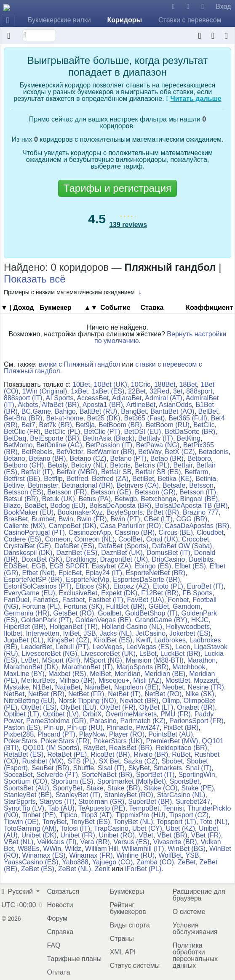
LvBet (30, 660)
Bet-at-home (64, 418)
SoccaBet (18, 775)
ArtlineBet (141, 405)
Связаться (63, 892)
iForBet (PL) (143, 869)
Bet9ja (85, 425)
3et (178, 391)
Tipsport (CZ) (189, 815)
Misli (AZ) (147, 680)
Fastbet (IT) (106, 600)
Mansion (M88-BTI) (155, 660)
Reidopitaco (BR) (182, 748)
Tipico (68, 815)
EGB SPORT (69, 566)
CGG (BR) (192, 519)
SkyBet (139, 768)
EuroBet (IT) (205, 586)
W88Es (29, 849)
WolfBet (170, 855)
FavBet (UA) (146, 600)
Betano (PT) (128, 458)
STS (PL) (81, 761)
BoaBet (35, 506)
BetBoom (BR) (120, 425)
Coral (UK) (162, 539)
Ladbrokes (170, 640)
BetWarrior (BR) (111, 452)
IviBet (72, 633)
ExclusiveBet (78, 593)
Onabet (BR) (196, 707)
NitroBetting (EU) (29, 701)
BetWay (150, 452)
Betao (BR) (167, 458)
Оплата (58, 972)
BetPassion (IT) (109, 445)
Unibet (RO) (117, 835)
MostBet (178, 680)
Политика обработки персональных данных (195, 955)
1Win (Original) (45, 391)
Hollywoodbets (188, 627)
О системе (189, 912)
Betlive (14, 485)
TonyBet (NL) (133, 822)
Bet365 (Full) (188, 418)
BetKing (189, 438)
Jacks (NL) (116, 633)
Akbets (28, 405)
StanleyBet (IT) (78, 795)
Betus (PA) (95, 499)
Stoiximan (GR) (101, 802)
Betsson (201, 485)
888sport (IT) (23, 398)
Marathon (202, 660)
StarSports (20, 802)
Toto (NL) (214, 822)
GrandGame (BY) (161, 620)
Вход (223, 7)
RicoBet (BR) (110, 754)
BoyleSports (125, 512)
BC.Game (36, 411)
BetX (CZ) (180, 452)
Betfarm (196, 472)
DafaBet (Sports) (123, 546)
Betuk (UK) (59, 499)
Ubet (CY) (147, 828)
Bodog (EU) (68, 506)
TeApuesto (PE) (101, 808)
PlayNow (92, 734)
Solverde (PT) (57, 775)
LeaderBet (37, 647)
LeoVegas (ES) (149, 647)
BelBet (208, 411)
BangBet (134, 411)
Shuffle (84, 768)
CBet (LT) (158, 519)
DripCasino (168, 559)
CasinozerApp (90, 532)
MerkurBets (38, 680)
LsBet (148, 654)
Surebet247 (193, 802)
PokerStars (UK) (118, 741)
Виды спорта (130, 925)
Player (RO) (127, 734)
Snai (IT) (199, 768)
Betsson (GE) (111, 492)
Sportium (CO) (25, 781)
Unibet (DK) (39, 835)
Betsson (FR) (67, 492)
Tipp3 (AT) (96, 815)
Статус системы (135, 965)
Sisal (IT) (111, 768)
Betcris (120, 465)
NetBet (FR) (86, 694)
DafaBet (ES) (75, 546)
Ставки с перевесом (190, 20)
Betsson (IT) (198, 492)
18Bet (188, 384)
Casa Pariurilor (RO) (131, 526)
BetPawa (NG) (158, 445)
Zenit (102, 869)
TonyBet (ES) (90, 822)
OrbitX (92, 714)
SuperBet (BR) (150, 802)
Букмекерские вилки (59, 20)
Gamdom (187, 606)
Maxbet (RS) (67, 674)
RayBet (94, 748)
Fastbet (73, 600)
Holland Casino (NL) (132, 627)
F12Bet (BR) (160, 593)
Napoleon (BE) (136, 687)
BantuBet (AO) (173, 411)
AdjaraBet (127, 398)
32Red (159, 391)
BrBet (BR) (163, 512)
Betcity (57, 465)
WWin (52, 849)
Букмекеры (127, 892)
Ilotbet (13, 633)
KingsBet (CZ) (68, 640)
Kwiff (143, 640)
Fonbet (178, 600)
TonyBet (55, 822)
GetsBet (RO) (73, 613)
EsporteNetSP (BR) (33, 580)
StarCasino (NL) (181, 795)
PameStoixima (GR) (56, 721)
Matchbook (189, 667)
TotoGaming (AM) (30, 828)
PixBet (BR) (181, 728)
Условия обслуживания (195, 928)
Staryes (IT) (57, 802)
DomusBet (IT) (168, 553)
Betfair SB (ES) (158, 472)
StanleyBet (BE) (28, 795)
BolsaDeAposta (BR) (120, 506)
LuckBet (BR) (180, 654)
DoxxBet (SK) (42, 559)
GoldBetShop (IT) (151, 613)
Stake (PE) (198, 788)
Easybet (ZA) (111, 566)
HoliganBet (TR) (73, 627)
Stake (95, 788)
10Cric (141, 384)
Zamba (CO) (155, 862)
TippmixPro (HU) (140, 815)
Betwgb (126, 499)
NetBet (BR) (46, 694)
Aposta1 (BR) (103, 405)
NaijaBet (68, 687)
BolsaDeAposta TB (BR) (191, 506)
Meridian (127, 674)
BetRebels (37, 452)
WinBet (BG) (187, 849)
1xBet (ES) (108, 391)
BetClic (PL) (62, 432)
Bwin (66, 519)
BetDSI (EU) (142, 432)
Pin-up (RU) (85, 728)
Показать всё (35, 279)
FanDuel (16, 600)
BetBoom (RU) (168, 425)
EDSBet (16, 566)
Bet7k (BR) (56, 425)
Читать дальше (196, 99)
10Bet (81, 384)
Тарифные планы (74, 959)
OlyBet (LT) (156, 707)
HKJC (200, 620)
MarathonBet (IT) (87, 667)
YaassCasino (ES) (31, 862)
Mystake (16, 687)
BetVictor (70, 452)
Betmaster (43, 485)
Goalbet (109, 613)
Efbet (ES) (190, 566)
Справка (60, 932)
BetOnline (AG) (59, 445)
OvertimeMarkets (131, 714)
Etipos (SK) (92, 586)
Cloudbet (210, 532)
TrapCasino (111, 828)
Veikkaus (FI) (57, 842)
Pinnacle (119, 728)
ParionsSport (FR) (196, 721)
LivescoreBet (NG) (50, 654)
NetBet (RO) (163, 694)
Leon (183, 647)
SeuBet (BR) (51, 768)
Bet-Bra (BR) (23, 418)
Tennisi (174, 808)
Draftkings (81, 559)
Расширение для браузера (199, 895)
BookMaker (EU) (29, 512)
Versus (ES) (132, 842)
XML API (123, 952)
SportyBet (67, 788)
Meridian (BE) (165, 674)
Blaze (12, 506)
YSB (192, 855)
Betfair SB (116, 472)
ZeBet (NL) (75, 869)
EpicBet (70, 573)
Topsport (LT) (176, 822)
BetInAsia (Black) (109, 438)
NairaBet (97, 687)
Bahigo (65, 411)
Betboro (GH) (24, 465)
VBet (146, 835)
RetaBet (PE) (67, 754)
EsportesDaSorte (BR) (146, 580)
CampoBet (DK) (73, 526)
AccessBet (93, 398)
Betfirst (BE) (22, 479)
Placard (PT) (56, 734)
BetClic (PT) (102, 432)
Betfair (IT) (37, 472)
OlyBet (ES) (39, 707)
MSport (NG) (103, 660)
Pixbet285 (19, 734)
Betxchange (159, 499)
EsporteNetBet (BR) (156, 573)
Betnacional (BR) (87, 485)
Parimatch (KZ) (143, 721)
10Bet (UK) (111, 384)
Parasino (103, 721)
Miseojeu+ (114, 680)
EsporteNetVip (87, 580)
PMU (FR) (176, 714)
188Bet (165, 384)
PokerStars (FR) (65, 741)
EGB (39, 566)
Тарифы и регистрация (117, 188)
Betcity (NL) (89, 465)
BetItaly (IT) (156, 438)
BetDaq (15, 438)
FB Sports (197, 593)
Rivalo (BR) (151, 754)
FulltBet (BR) (126, 606)
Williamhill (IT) (143, 849)
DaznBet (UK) (122, 553)
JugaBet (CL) (24, 640)
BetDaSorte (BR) (190, 432)
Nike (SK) (200, 694)
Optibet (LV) (61, 714)
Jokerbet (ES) (190, 633)
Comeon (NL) (94, 539)
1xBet (79, 391)
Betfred (77, 479)
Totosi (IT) (75, 828)
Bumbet (43, 519)
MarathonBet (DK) (31, 667)
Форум (57, 918)
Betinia (206, 479)
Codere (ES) (23, 539)
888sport (199, 391)
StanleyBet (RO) (128, 795)
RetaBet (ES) (24, 754)
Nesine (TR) (206, 687)
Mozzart (206, 680)
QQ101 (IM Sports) (51, 748)
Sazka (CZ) (141, 761)
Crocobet (195, 539)
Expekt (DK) (119, 593)
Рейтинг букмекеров (128, 908)
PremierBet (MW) (172, 741)
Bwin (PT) (125, 519)
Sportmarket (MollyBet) (131, 781)
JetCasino (151, 633)
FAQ (53, 945)
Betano (15, 458)
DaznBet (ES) (77, 553)
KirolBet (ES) (113, 640)
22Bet (137, 391)
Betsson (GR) (155, 492)
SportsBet (184, 781)
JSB (89, 633)
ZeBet (187, 862)
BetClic (204, 425)
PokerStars (20, 741)
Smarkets (168, 768)
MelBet (101, 674)
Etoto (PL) (168, 586)
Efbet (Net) (39, 573)
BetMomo (18, 445)
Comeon (58, 539)
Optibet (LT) (21, 714)
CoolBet (130, 539)
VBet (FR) (206, 835)
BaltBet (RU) (99, 411)
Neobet (173, 687)
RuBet (181, 754)
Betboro (199, 458)
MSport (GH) (61, 660)
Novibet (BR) (139, 701)
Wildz (73, 849)
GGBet (159, 606)
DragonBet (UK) (124, 559)
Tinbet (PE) (39, 815)
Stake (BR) (123, 788)
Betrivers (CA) (138, 485)
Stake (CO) (161, 788)
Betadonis (213, 452)
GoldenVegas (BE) (103, 620)
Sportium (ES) (72, 781)
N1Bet (42, 687)
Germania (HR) (27, 613)
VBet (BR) (172, 835)
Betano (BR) (48, 458)
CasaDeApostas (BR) (197, 526)
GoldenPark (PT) (46, 620)
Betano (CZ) (88, 458)
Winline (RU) (136, 855)
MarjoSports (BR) (143, 667)
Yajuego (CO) (113, 862)
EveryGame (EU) (29, 593)
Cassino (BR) (135, 532)
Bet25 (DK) (103, 418)
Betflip (53, 479)
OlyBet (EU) (78, 707)
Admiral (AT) (164, 398)
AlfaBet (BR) (60, 405)
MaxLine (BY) (24, 674)
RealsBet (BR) (131, 748)
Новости (60, 905)
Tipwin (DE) (21, 822)
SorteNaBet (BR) (107, 775)
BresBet (16, 519)
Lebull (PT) (72, 647)
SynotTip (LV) (24, 808)
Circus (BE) (176, 532)
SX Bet (109, 761)
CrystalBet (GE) (27, 546)
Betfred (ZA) (110, 479)
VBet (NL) (19, 842)
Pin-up (53, 728)
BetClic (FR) (22, 432)
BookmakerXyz (80, 512)
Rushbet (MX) (43, 761)
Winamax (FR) (91, 855)
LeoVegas (108, 647)
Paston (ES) (22, 728)
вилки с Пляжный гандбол (79, 364)
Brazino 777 (201, 512)
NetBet (14, 694)
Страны (122, 939)
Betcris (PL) (152, 465)
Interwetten (42, 633)
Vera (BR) (95, 842)
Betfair (183, 465)
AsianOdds (175, 405)
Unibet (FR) (78, 835)
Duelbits (201, 559)
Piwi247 (148, 728)
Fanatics (45, 600)
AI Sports (60, 398)
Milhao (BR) (77, 680)
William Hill (101, 849)
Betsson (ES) (24, 492)
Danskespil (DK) (28, 553)
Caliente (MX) (24, 526)
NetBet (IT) (124, 694)
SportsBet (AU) (27, 788)
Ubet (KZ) (180, 828)
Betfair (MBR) (77, 472)
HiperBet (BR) (25, 627)
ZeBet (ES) (38, 869)
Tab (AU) (61, 808)
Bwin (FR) (92, 519)
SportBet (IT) (155, 775)
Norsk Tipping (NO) (87, 701)
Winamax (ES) (44, 855)
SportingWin (196, 775)
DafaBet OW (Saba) (182, 546)
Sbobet (172, 761)
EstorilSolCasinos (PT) (38, 586)
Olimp (171, 701)
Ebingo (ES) (153, 566)
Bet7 (28, 425)
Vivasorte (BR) (175, 842)
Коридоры (125, 20)
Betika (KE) (175, 479)
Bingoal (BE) (199, 499)
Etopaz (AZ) (131, 586)
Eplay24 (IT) (104, 573)
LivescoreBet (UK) (108, 654)
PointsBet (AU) (171, 734)
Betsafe (174, 485)
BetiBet (143, 479)
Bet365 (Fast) (144, 418)
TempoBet (144, 808)
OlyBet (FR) (117, 707)
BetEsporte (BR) (54, 438)
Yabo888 (75, 862)
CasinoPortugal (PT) (34, 532)
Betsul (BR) (21, 499)
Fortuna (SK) (83, 606)
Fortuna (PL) (41, 606)
